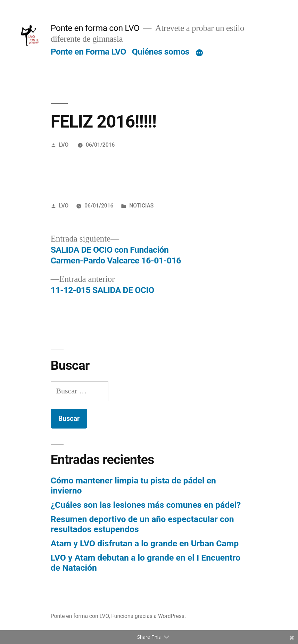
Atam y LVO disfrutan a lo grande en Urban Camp (145, 543)
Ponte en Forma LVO (88, 52)
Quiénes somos (161, 52)
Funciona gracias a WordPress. (148, 616)
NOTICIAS (141, 206)
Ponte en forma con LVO (95, 28)
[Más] (199, 53)
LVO (64, 145)
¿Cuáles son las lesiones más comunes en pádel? (146, 505)
